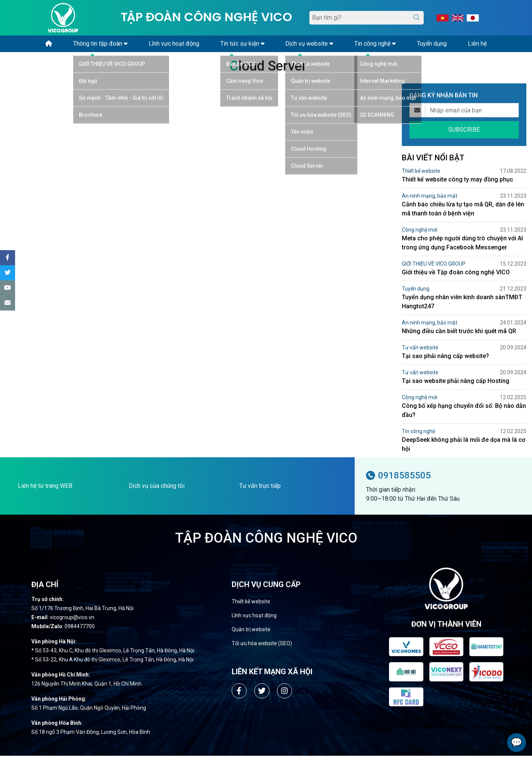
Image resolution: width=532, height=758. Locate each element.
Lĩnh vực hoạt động (254, 618)
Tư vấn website (420, 350)
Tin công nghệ (418, 434)
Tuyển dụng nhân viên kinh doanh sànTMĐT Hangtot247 (462, 304)
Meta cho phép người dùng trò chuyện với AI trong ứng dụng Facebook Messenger (462, 245)
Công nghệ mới (420, 232)
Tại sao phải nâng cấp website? (445, 358)
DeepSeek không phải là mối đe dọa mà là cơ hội (464, 447)
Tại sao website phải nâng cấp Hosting (456, 383)
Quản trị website (251, 632)
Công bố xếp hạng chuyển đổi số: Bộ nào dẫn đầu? (464, 413)
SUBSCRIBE (464, 132)
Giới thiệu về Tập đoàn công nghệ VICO (456, 274)
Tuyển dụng (416, 291)
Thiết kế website (421, 173)
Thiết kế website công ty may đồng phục (457, 182)
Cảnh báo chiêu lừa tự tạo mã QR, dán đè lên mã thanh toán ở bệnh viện (463, 211)
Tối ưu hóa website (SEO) (262, 646)
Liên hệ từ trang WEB (45, 488)
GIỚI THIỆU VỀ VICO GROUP (434, 266)
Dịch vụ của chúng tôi (157, 488)
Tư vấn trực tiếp (260, 488)
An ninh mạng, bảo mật (430, 198)
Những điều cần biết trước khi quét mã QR (459, 333)
